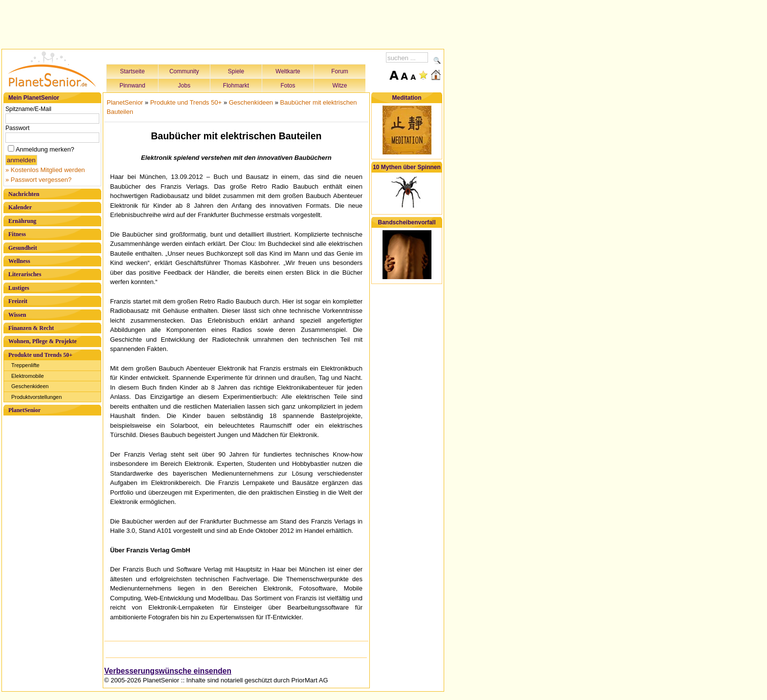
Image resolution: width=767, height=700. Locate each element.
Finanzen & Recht (31, 328)
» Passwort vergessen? (38, 180)
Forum (340, 71)
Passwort (17, 128)
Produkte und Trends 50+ (40, 355)
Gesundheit (23, 248)
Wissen (17, 315)
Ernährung (22, 221)
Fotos (288, 86)
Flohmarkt (236, 86)
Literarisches (25, 274)
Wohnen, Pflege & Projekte (43, 341)
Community (184, 71)
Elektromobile (28, 376)
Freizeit (18, 301)
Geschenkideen (30, 386)
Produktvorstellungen (36, 397)
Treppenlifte (25, 365)
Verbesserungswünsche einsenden (168, 671)
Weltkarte (288, 71)
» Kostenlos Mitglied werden (45, 170)
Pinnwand (132, 86)
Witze (340, 86)
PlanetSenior (24, 410)
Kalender (20, 207)
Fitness (17, 234)
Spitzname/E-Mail (28, 109)
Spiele (236, 71)
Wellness (19, 261)
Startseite (132, 71)
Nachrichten (24, 194)
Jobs (184, 86)
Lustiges (19, 288)
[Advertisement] (223, 23)
